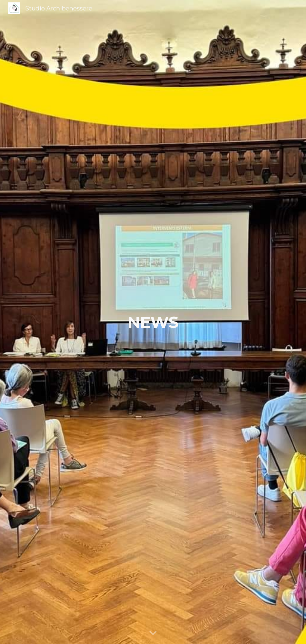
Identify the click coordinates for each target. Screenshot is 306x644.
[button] (153, 633)
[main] (153, 322)
